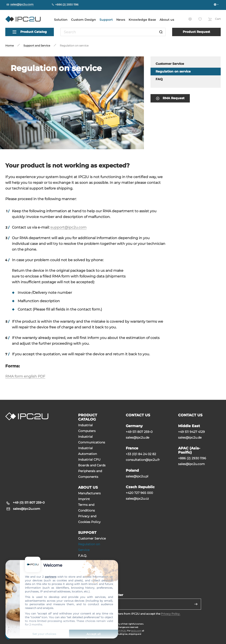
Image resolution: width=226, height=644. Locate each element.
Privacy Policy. (171, 614)
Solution (61, 20)
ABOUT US (88, 487)
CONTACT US (138, 415)
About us (167, 20)
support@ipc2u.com (68, 227)
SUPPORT (87, 533)
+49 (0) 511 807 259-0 (29, 503)
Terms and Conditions (87, 508)
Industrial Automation (88, 451)
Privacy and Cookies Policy (89, 519)
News (121, 20)
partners (51, 577)
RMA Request (170, 98)
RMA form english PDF (25, 376)
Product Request (196, 32)
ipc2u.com (136, 631)
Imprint (84, 499)
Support (106, 20)
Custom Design (84, 20)
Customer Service (92, 538)
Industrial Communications (92, 439)
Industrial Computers (87, 428)
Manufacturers (89, 493)
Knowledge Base (142, 20)
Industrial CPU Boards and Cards (92, 462)
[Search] (161, 32)
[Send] (196, 604)
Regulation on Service (89, 547)
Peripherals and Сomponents (90, 474)
